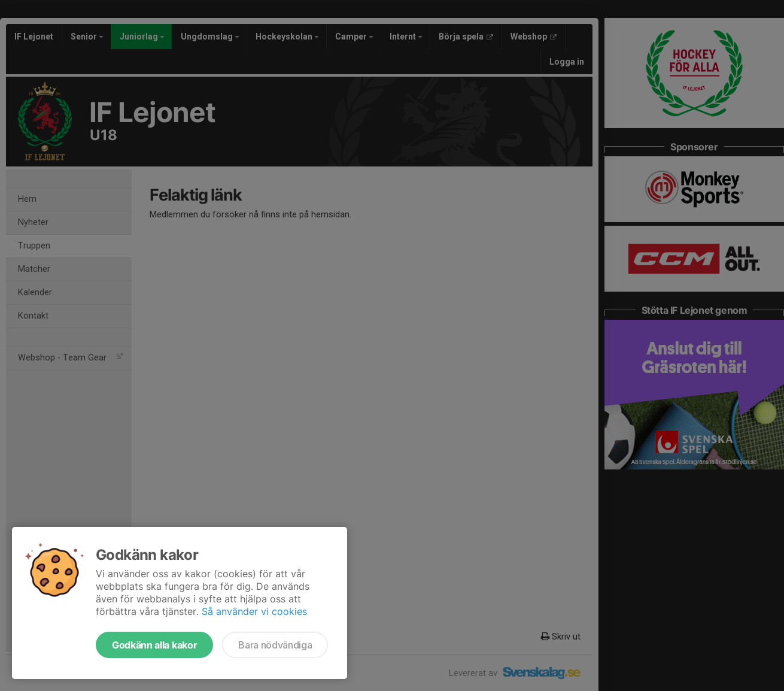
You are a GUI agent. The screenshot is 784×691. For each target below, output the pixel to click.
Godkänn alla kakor (154, 645)
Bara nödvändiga (275, 645)
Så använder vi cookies (254, 611)
